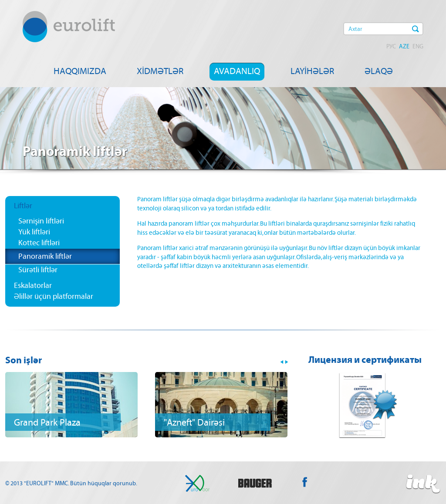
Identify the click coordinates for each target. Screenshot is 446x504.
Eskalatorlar (33, 285)
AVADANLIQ (237, 71)
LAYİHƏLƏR (312, 71)
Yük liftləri (34, 232)
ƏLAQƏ (379, 71)
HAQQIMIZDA (80, 71)
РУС (391, 46)
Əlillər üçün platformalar (54, 296)
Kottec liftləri (39, 243)
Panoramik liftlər (45, 256)
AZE (404, 46)
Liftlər (23, 206)
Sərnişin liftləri (41, 221)
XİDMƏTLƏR (160, 71)
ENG (418, 46)
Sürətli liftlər (38, 270)
